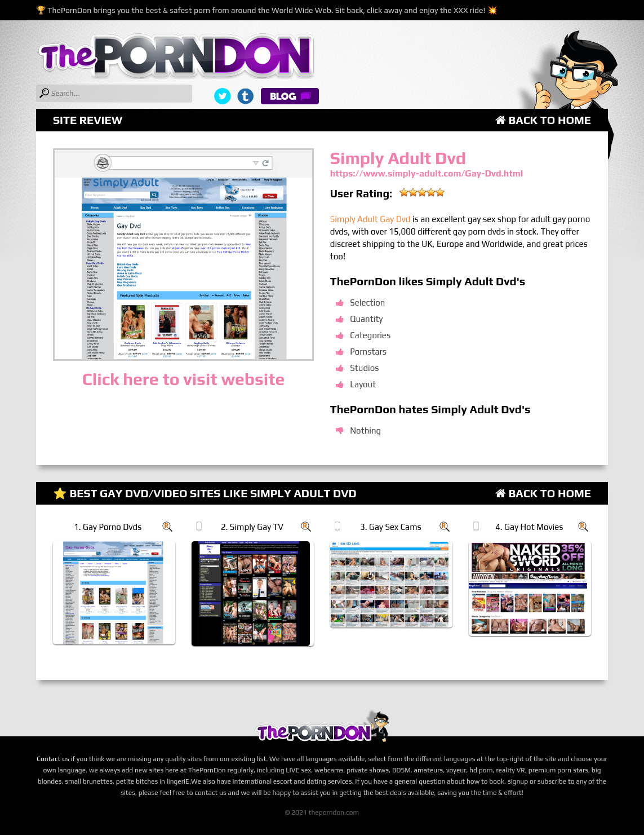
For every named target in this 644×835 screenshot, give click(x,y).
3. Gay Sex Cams (391, 527)
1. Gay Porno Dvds (108, 527)
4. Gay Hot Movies (529, 527)
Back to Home (543, 120)
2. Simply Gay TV (252, 527)
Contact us (53, 759)
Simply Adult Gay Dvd (370, 219)
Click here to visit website (183, 379)
